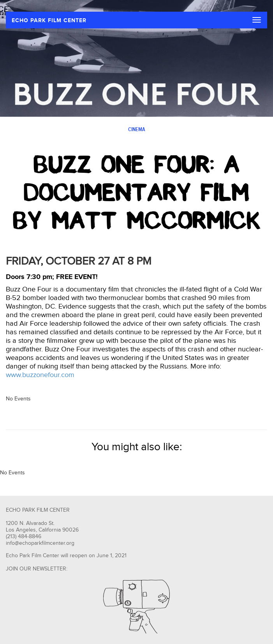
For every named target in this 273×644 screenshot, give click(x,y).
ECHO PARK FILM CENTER (49, 20)
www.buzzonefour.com (40, 375)
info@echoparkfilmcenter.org (40, 543)
